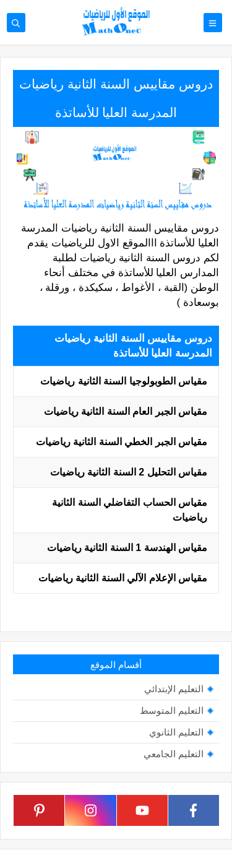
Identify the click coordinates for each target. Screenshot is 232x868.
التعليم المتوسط (172, 710)
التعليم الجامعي (174, 754)
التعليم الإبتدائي (174, 689)
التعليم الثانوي (176, 732)
